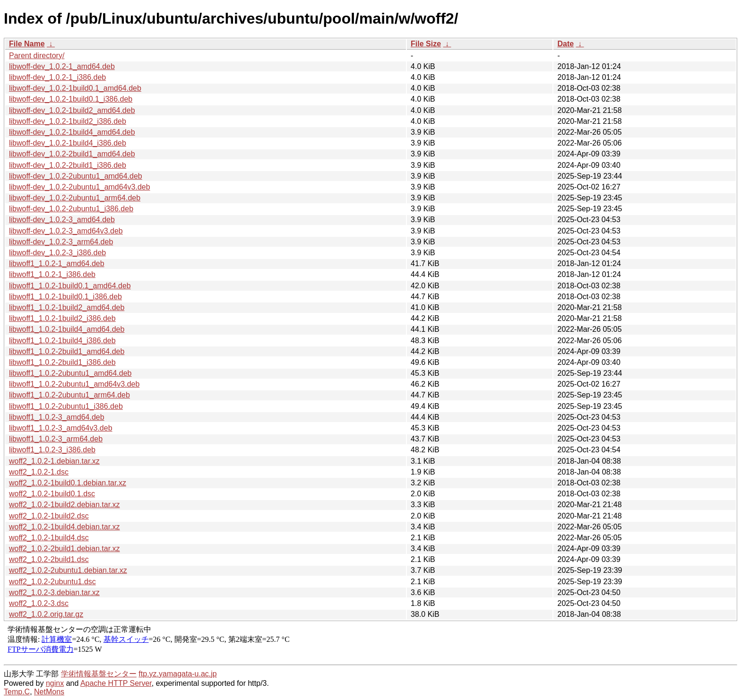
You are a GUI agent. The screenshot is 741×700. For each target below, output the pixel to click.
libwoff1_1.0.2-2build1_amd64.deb (67, 351)
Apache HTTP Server (116, 683)
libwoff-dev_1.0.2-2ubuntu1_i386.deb (71, 209)
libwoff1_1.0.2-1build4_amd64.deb (67, 329)
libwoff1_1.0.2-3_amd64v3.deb (61, 428)
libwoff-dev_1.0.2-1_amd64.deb (62, 66)
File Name (27, 44)
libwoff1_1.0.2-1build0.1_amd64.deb (70, 286)
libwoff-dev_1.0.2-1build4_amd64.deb (72, 132)
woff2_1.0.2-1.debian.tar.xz (54, 461)
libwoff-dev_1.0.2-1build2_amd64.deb (72, 110)
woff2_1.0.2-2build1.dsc (49, 559)
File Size (426, 44)
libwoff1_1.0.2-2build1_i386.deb (62, 362)
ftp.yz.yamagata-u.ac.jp (177, 674)
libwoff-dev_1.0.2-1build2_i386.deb (68, 121)
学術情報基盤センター (99, 674)
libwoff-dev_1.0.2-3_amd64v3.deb (66, 231)
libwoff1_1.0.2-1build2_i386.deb (62, 318)
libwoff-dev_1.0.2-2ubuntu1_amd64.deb (76, 176)
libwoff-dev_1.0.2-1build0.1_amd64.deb (75, 88)
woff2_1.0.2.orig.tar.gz (46, 614)
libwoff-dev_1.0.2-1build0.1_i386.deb (71, 99)
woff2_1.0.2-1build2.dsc (49, 516)
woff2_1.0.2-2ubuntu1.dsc (52, 582)
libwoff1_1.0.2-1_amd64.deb (57, 264)
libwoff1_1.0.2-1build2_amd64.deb (67, 307)
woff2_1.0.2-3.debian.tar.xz (54, 592)
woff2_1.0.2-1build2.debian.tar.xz (65, 505)
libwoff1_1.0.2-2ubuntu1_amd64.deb (70, 373)
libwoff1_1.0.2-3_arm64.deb (56, 439)
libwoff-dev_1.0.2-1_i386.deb (57, 77)
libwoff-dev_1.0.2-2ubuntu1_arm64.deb (75, 198)
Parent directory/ (37, 56)
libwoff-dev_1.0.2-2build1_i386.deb (68, 165)
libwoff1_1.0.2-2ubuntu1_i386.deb (66, 406)
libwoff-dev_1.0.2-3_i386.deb (57, 253)
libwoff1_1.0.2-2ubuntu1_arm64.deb (69, 395)
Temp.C (17, 692)
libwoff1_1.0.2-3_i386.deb (52, 450)
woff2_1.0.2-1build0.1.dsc (52, 494)
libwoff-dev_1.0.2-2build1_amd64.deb (72, 154)
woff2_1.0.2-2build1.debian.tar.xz (65, 549)
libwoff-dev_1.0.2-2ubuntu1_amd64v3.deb (80, 187)
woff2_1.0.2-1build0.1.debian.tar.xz (68, 483)
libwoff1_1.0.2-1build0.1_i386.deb (65, 297)
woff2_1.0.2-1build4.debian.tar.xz (65, 527)
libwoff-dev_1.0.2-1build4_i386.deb (68, 143)
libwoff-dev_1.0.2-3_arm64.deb (61, 242)
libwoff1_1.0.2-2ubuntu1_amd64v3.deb (74, 384)
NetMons (49, 692)
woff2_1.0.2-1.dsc (39, 472)
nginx (55, 683)
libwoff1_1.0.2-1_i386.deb (52, 274)
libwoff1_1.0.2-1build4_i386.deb (62, 341)
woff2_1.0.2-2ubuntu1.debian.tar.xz (68, 570)
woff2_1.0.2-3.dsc (39, 603)
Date (565, 44)
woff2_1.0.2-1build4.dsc (49, 538)
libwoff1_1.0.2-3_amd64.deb (57, 417)
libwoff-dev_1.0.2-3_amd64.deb (62, 220)
